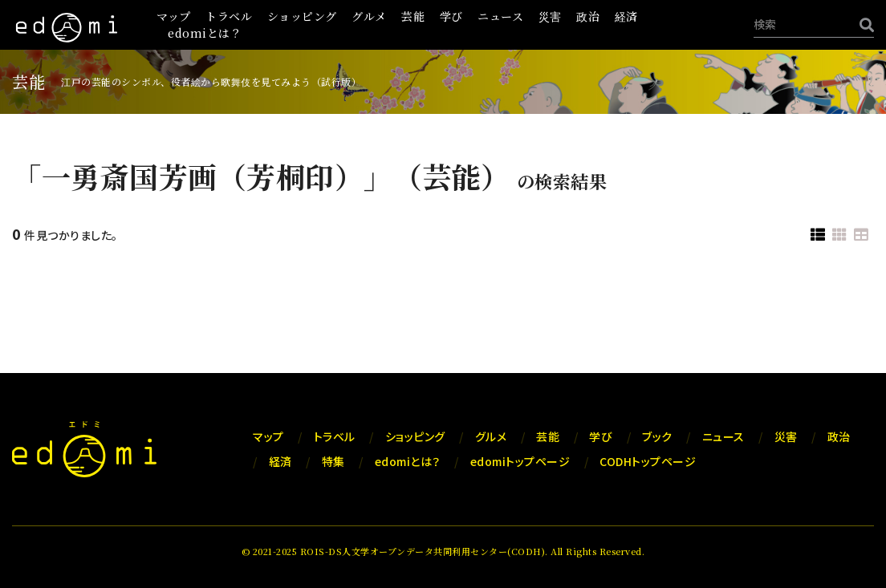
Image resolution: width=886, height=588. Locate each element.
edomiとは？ (205, 33)
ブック (657, 436)
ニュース (500, 16)
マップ (174, 16)
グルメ (369, 16)
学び (451, 16)
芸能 (413, 16)
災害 (550, 16)
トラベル (229, 16)
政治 (588, 16)
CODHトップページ (648, 461)
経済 (626, 16)
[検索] (863, 24)
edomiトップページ (520, 461)
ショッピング (302, 16)
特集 (333, 461)
